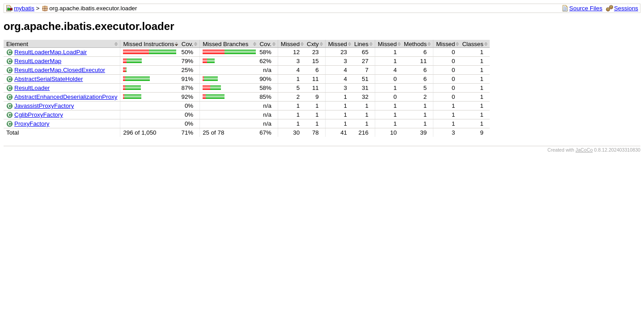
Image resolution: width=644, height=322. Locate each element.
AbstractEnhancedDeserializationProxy (66, 97)
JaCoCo (584, 150)
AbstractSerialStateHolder (49, 79)
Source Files (586, 8)
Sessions (626, 8)
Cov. (187, 44)
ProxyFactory (32, 124)
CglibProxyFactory (39, 115)
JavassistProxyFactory (44, 106)
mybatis (24, 8)
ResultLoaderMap (38, 61)
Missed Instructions (148, 44)
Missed (290, 44)
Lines (361, 44)
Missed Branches (225, 44)
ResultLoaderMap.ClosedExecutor (60, 70)
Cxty (313, 44)
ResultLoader (32, 88)
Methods (415, 44)
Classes (472, 44)
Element (17, 44)
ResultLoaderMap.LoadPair (51, 52)
